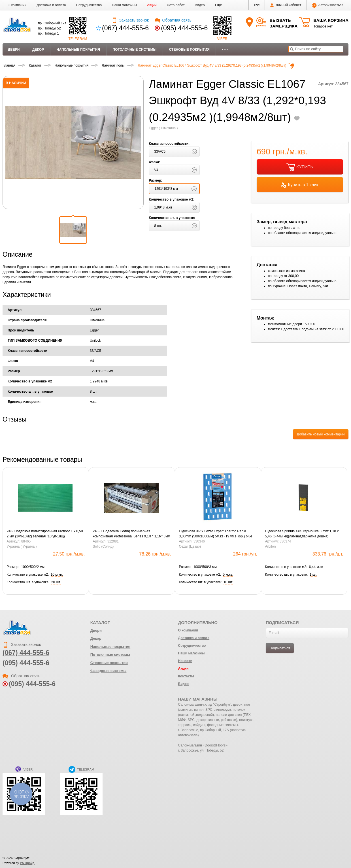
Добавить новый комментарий (321, 434)
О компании (17, 5)
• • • (225, 50)
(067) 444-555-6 (125, 28)
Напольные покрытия (78, 50)
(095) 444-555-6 (184, 28)
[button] (219, 5)
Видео (200, 5)
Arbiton (271, 546)
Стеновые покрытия (189, 50)
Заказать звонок (130, 20)
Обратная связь (173, 20)
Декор (38, 50)
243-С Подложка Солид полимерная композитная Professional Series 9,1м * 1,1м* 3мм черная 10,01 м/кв (132, 534)
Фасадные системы (109, 671)
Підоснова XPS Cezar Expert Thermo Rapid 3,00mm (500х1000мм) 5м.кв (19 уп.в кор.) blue (216, 534)
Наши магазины (124, 5)
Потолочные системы (135, 50)
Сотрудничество (89, 5)
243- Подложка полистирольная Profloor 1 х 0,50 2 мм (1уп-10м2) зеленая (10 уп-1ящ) (45, 534)
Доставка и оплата (51, 5)
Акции (152, 5)
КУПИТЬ (300, 167)
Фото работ (176, 5)
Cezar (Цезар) (190, 546)
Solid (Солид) (103, 546)
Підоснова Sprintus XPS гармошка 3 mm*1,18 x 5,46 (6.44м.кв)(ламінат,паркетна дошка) (302, 534)
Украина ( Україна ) (22, 546)
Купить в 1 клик (300, 185)
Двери (14, 50)
